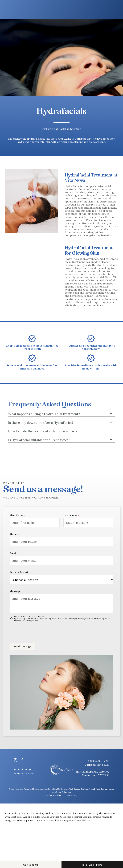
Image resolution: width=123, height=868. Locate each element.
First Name (18, 515)
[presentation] (34, 632)
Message (16, 591)
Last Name (71, 515)
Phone (14, 534)
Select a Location (21, 572)
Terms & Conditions (54, 795)
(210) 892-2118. (82, 820)
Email (14, 553)
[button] (117, 10)
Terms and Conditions (35, 616)
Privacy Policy (72, 795)
